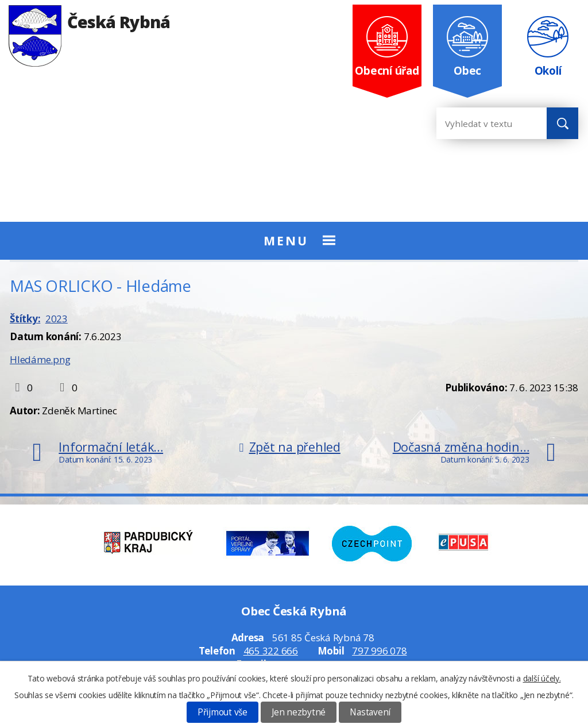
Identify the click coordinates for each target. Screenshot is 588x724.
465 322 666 (271, 651)
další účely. (542, 678)
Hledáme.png (40, 359)
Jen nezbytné (299, 712)
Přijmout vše (223, 712)
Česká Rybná (89, 22)
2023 (57, 319)
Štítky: (25, 319)
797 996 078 (379, 651)
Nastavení (370, 712)
